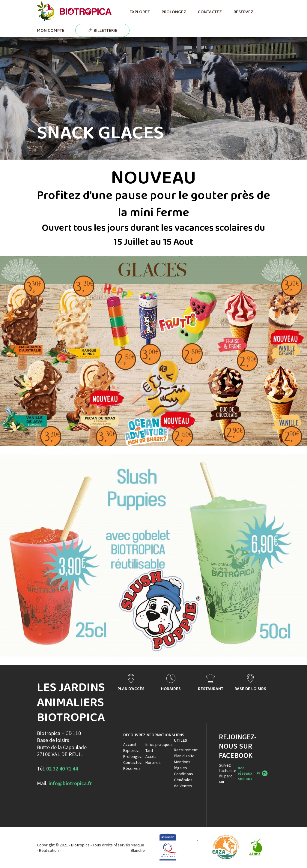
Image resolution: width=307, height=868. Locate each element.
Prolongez (133, 756)
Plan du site (184, 756)
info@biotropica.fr (70, 783)
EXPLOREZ (140, 12)
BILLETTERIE (105, 30)
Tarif (149, 750)
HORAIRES (171, 689)
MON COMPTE (51, 30)
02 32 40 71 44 (62, 769)
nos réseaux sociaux (245, 773)
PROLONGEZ (174, 12)
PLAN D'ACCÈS (131, 689)
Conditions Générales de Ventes (183, 780)
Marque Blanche (138, 848)
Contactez (133, 762)
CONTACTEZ (210, 12)
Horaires (153, 762)
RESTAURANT (211, 689)
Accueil (130, 744)
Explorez (131, 750)
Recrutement (186, 750)
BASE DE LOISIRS (250, 689)
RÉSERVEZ (243, 12)
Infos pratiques (159, 744)
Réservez (132, 768)
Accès (151, 756)
